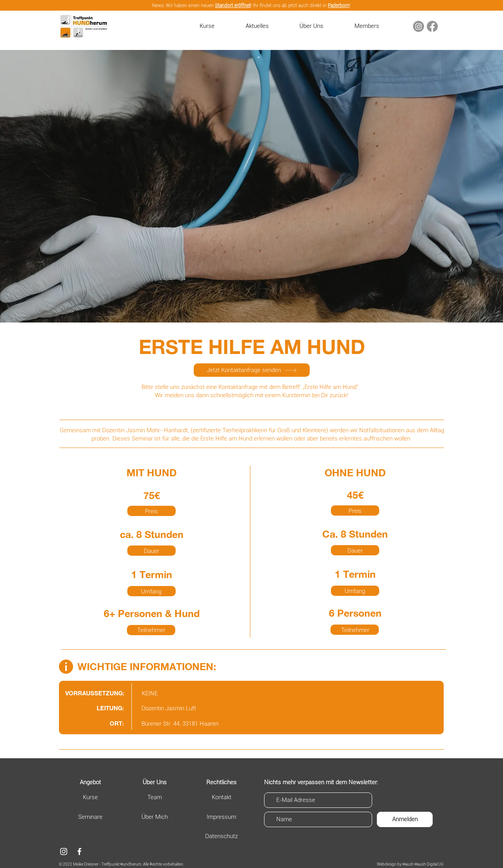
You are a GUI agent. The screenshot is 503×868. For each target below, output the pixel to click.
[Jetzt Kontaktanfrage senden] (252, 370)
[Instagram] (419, 26)
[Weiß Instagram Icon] (64, 851)
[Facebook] (432, 26)
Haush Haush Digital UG (423, 864)
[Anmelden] (405, 819)
